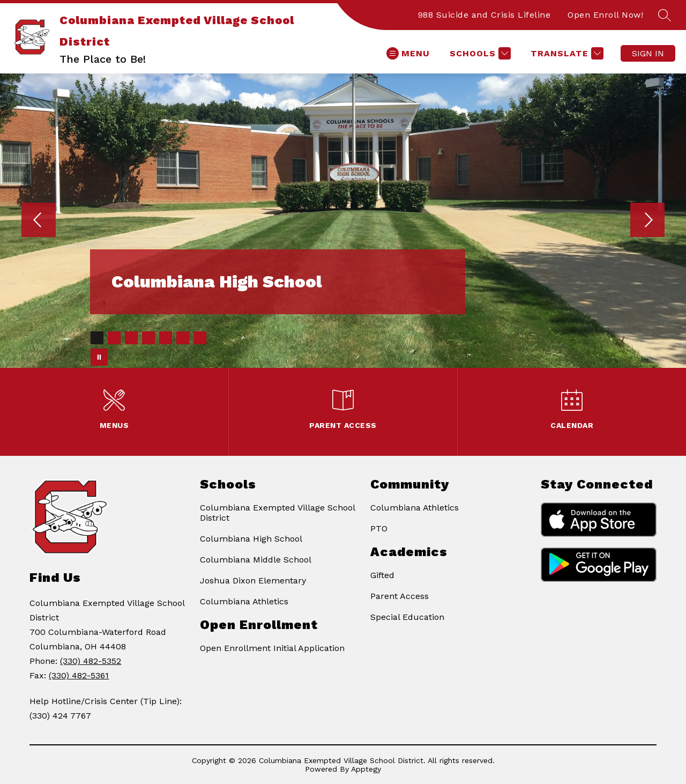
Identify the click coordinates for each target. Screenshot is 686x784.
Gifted (382, 575)
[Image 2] (114, 338)
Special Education (407, 617)
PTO (379, 528)
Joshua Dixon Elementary (253, 580)
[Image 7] (200, 338)
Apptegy (366, 769)
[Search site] (665, 15)
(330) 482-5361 (79, 675)
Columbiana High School (251, 539)
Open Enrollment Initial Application (272, 648)
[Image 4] (148, 338)
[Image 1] (97, 338)
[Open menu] (408, 53)
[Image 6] (183, 338)
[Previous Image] (39, 221)
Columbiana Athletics (244, 601)
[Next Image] (647, 221)
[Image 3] (131, 338)
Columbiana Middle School (256, 560)
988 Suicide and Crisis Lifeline (484, 15)
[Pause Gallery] (99, 357)
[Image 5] (166, 338)
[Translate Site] (566, 53)
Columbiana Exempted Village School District (277, 513)
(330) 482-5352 (91, 661)
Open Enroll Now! (605, 15)
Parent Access (400, 596)
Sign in (648, 53)
